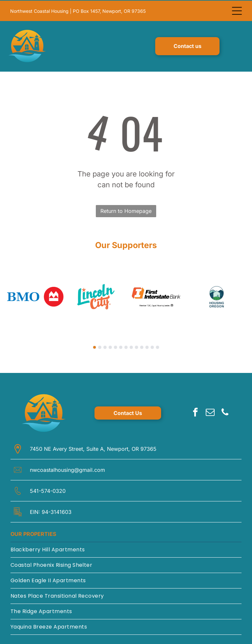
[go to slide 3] (105, 346)
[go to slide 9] (136, 346)
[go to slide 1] (94, 346)
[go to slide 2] (100, 346)
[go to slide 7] (126, 346)
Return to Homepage (126, 210)
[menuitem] (126, 549)
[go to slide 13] (157, 346)
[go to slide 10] (142, 346)
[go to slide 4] (110, 346)
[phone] (225, 412)
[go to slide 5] (115, 346)
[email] (210, 412)
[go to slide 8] (131, 346)
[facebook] (196, 412)
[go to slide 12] (152, 346)
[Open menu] (237, 10)
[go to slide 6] (121, 346)
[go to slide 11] (147, 346)
